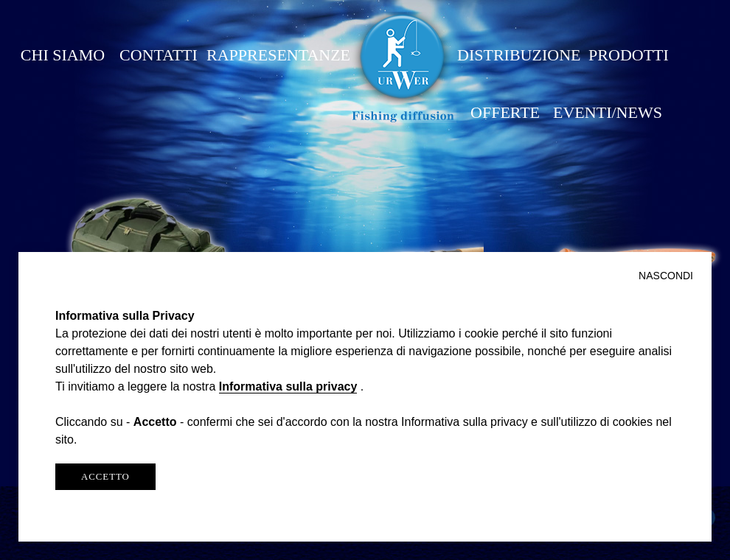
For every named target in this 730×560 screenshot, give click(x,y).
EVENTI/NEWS (608, 112)
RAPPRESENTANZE (278, 55)
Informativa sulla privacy (288, 386)
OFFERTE (505, 112)
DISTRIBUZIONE (519, 55)
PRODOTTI (629, 55)
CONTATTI (159, 55)
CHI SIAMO (63, 55)
